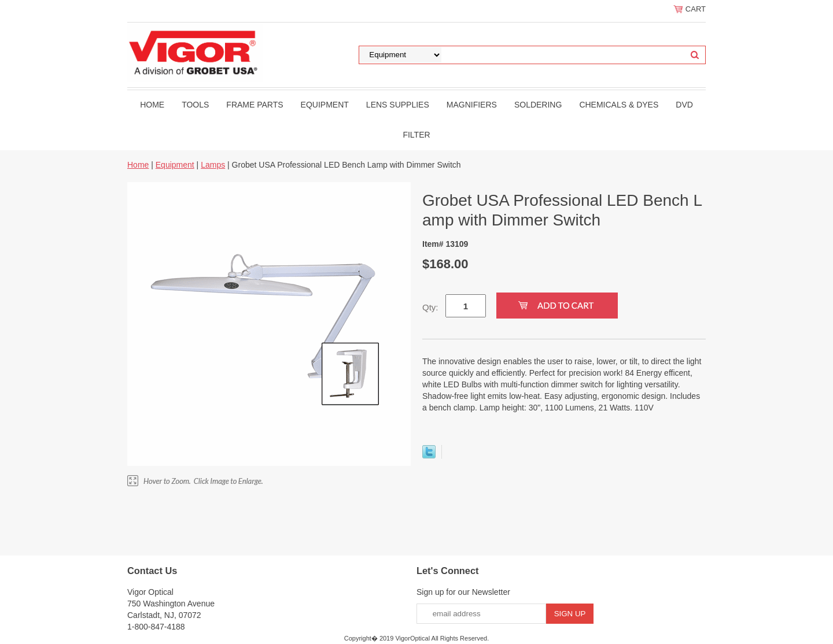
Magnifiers (472, 105)
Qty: (430, 307)
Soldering (538, 105)
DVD (684, 105)
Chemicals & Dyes (619, 105)
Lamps (213, 165)
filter (416, 135)
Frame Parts (255, 105)
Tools (195, 105)
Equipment (325, 105)
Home (152, 105)
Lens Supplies (398, 105)
